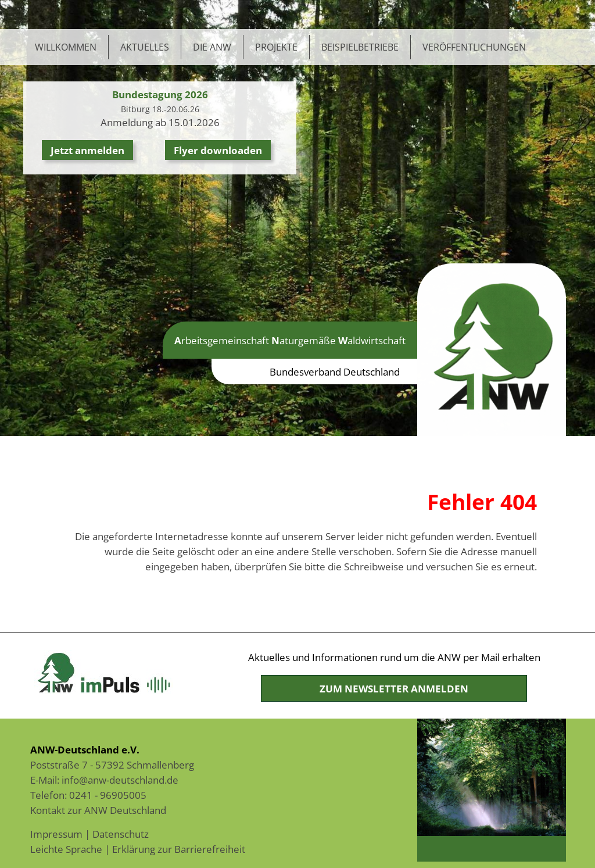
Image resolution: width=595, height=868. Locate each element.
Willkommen (66, 47)
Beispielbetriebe (360, 47)
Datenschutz (121, 834)
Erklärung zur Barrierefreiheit (179, 849)
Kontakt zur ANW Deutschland (98, 810)
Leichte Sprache (66, 849)
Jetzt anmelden (87, 150)
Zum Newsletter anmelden (394, 688)
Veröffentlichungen (474, 47)
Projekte (276, 47)
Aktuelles (145, 47)
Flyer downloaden (218, 150)
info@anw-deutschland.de (120, 780)
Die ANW (212, 47)
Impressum (56, 834)
